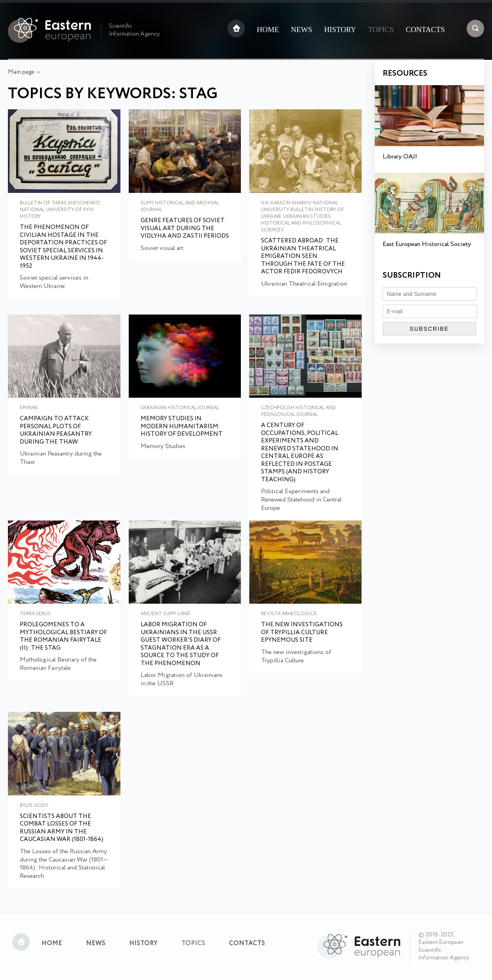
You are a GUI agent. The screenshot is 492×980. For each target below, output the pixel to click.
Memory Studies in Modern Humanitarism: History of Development (182, 427)
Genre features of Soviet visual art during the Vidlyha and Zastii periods (185, 229)
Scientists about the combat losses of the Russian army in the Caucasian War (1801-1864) (62, 828)
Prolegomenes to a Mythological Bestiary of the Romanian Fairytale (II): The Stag (63, 637)
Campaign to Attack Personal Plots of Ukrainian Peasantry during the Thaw (56, 431)
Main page (21, 72)
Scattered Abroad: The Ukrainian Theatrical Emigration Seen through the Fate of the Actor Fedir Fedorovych (303, 257)
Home (268, 30)
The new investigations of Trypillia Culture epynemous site (302, 633)
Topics (381, 30)
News (301, 30)
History (340, 30)
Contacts (425, 30)
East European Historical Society (427, 244)
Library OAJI (400, 157)
